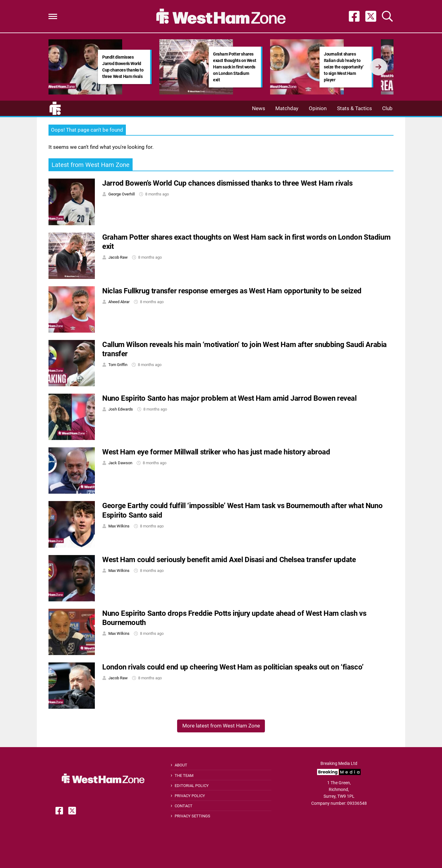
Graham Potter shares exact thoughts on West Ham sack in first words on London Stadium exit (235, 67)
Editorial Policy (192, 786)
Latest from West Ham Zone (91, 165)
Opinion (318, 108)
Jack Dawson (120, 463)
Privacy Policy (190, 796)
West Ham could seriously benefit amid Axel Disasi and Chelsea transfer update (229, 560)
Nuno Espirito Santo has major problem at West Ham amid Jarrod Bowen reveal (229, 398)
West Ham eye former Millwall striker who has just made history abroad (216, 452)
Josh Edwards (121, 409)
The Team (184, 775)
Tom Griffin (118, 365)
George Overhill (122, 194)
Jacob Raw (118, 257)
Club (387, 108)
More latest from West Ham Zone (221, 726)
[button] (53, 16)
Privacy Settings (192, 816)
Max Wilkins (119, 526)
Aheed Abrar (119, 302)
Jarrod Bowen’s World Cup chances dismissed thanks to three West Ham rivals (227, 183)
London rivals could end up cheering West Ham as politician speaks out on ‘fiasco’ (233, 667)
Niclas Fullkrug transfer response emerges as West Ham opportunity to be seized (232, 291)
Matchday (287, 108)
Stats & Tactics (355, 108)
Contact (184, 806)
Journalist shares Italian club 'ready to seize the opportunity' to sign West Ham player (343, 67)
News (259, 108)
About (181, 765)
